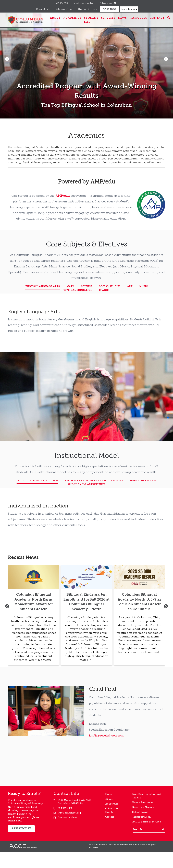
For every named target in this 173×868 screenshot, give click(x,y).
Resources (138, 18)
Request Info (43, 9)
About (55, 18)
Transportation (141, 817)
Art (130, 286)
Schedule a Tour (64, 9)
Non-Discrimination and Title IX (147, 796)
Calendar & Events (88, 9)
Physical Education (77, 290)
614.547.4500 (62, 3)
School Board (140, 812)
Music (144, 286)
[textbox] (86, 155)
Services (108, 18)
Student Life (91, 20)
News (122, 18)
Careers (110, 817)
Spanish (105, 290)
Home (109, 794)
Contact (157, 18)
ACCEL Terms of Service (147, 822)
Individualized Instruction (37, 481)
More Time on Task (143, 481)
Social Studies (110, 286)
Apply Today (21, 829)
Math (70, 286)
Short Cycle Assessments (87, 484)
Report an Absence (143, 807)
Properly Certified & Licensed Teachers (94, 481)
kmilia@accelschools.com (106, 736)
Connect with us (67, 817)
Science (87, 286)
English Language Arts (42, 286)
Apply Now (109, 9)
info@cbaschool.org (84, 3)
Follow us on (108, 3)
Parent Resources (143, 802)
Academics (72, 18)
